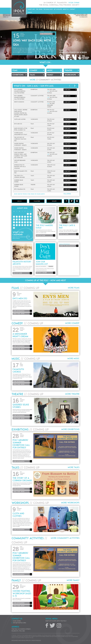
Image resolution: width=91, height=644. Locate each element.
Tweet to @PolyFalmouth (67, 246)
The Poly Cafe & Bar (67, 227)
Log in (30, 12)
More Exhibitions (70, 429)
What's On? (31, 9)
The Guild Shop (48, 9)
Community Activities (50, 80)
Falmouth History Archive (22, 263)
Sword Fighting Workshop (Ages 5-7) (22, 593)
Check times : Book (19, 314)
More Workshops (70, 503)
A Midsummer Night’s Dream (20, 335)
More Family (73, 580)
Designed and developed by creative (26, 641)
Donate (54, 201)
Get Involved (58, 9)
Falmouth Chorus (18, 371)
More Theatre (72, 394)
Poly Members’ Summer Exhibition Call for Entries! (21, 444)
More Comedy (72, 323)
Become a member (42, 273)
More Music (73, 358)
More (67, 90)
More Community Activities (65, 538)
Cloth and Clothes (18, 515)
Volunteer (37, 201)
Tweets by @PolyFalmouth (64, 244)
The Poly (19, 8)
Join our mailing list (42, 263)
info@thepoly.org (20, 623)
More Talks (74, 467)
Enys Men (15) (20, 298)
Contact (72, 9)
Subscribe (51, 266)
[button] (1, 37)
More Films (74, 288)
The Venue (39, 9)
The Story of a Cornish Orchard (22, 479)
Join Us (19, 201)
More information (46, 35)
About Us (66, 9)
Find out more (41, 235)
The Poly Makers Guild (44, 227)
